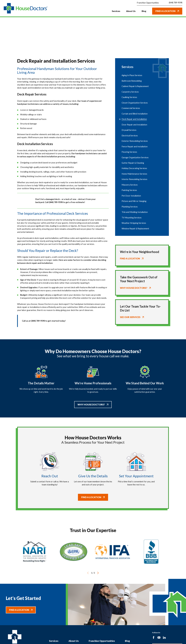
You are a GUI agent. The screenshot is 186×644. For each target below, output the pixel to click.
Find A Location (167, 11)
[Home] (26, 8)
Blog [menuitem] (144, 11)
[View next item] (98, 573)
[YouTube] (159, 637)
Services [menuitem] (116, 11)
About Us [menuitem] (131, 11)
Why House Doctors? (93, 405)
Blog (127, 641)
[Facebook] (154, 637)
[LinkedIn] (164, 637)
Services (54, 641)
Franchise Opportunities (102, 641)
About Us (74, 641)
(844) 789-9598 (176, 3)
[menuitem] (142, 75)
